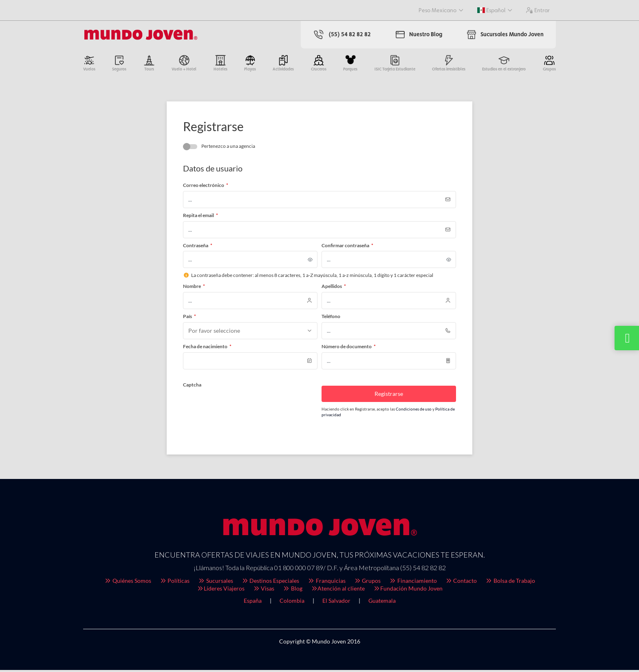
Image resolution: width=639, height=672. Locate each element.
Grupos (367, 583)
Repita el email (201, 217)
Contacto (461, 583)
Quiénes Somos (128, 583)
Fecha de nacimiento (207, 348)
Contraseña (198, 247)
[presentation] (245, 408)
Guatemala (382, 603)
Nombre (194, 288)
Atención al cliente (338, 590)
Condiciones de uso (414, 411)
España (253, 603)
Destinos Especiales (270, 583)
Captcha (192, 387)
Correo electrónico (206, 187)
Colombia (292, 603)
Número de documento (349, 348)
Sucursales (215, 583)
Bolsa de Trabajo (510, 583)
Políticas (175, 583)
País (189, 318)
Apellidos (334, 288)
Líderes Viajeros (220, 590)
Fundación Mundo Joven (408, 590)
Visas (264, 590)
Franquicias (326, 583)
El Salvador (336, 603)
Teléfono (331, 318)
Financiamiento (413, 583)
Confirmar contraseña (347, 247)
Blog (292, 590)
